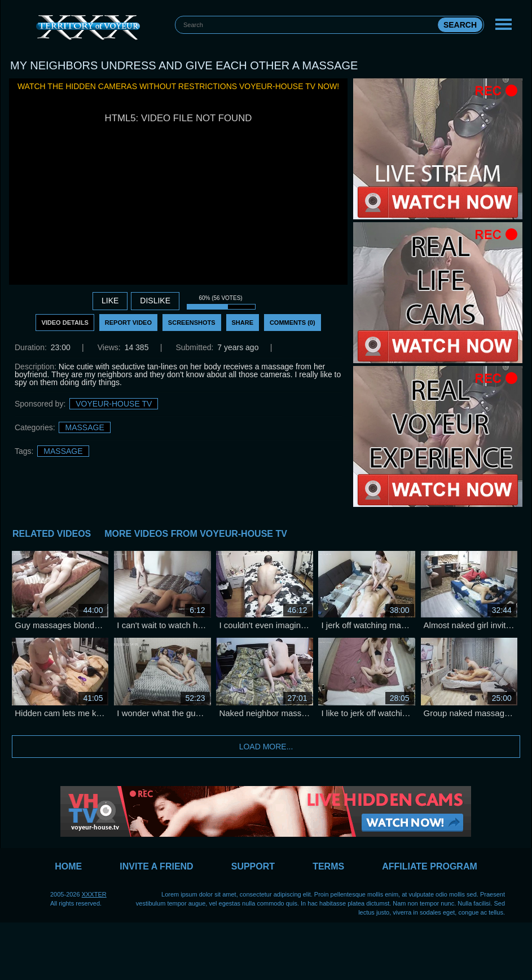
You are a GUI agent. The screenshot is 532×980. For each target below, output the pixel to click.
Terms (328, 866)
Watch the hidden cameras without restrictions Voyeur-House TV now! (178, 86)
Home (68, 866)
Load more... (266, 747)
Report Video (128, 323)
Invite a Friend (156, 866)
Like (110, 301)
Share (243, 323)
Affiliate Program (430, 866)
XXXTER (94, 894)
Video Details (65, 323)
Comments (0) (293, 323)
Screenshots (192, 323)
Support (253, 866)
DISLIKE (155, 301)
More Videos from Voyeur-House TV (196, 534)
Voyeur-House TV (114, 404)
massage (63, 451)
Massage (84, 427)
